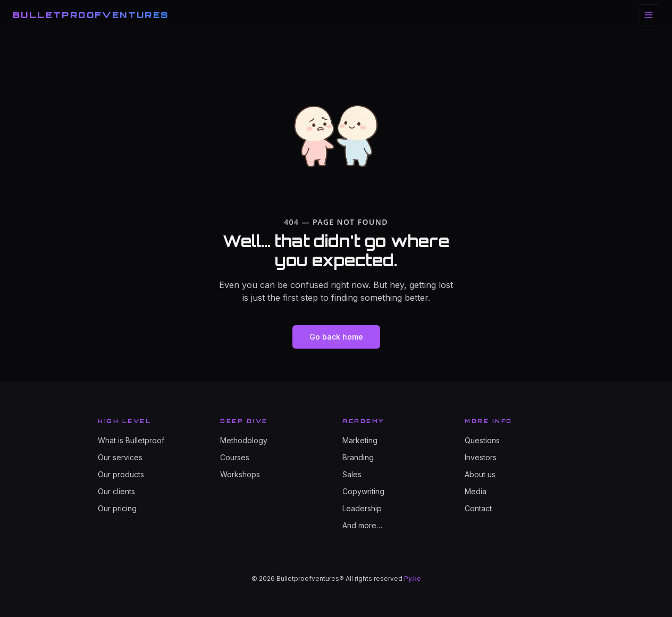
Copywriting (363, 491)
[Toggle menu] (649, 15)
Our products (121, 474)
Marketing (360, 440)
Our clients (116, 491)
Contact (478, 508)
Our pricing (117, 508)
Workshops (240, 474)
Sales (352, 474)
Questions (482, 440)
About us (480, 474)
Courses (235, 457)
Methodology (244, 440)
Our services (120, 457)
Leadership (362, 508)
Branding (358, 457)
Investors (481, 457)
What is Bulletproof (131, 440)
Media (476, 491)
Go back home (336, 337)
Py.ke (413, 578)
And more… (362, 525)
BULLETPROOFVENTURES (91, 15)
